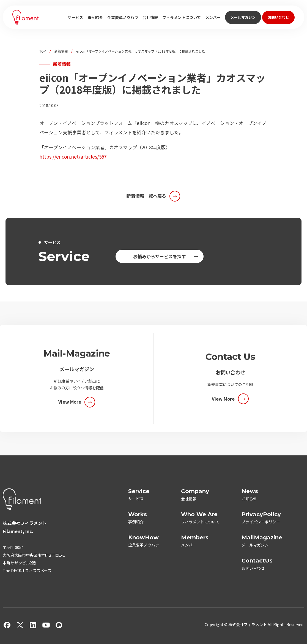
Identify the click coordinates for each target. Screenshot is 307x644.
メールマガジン (243, 17)
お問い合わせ (278, 17)
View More (70, 402)
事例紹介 (95, 17)
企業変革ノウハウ (123, 17)
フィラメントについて (182, 17)
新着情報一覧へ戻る (146, 196)
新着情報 (61, 51)
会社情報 (150, 17)
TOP (43, 51)
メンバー (213, 17)
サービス (75, 17)
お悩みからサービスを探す (160, 256)
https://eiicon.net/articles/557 (73, 157)
